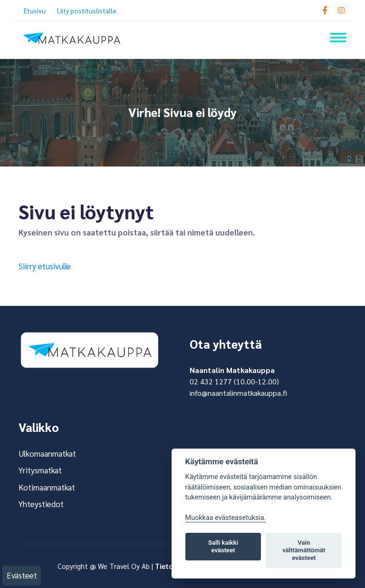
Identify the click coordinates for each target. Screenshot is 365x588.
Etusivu (35, 10)
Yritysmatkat (40, 470)
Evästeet (22, 575)
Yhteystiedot (41, 504)
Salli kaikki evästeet (223, 546)
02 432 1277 (211, 381)
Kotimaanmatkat (47, 487)
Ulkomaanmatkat (47, 453)
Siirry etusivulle (45, 266)
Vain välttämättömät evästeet (304, 550)
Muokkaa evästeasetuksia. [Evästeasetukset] (226, 518)
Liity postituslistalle (87, 10)
